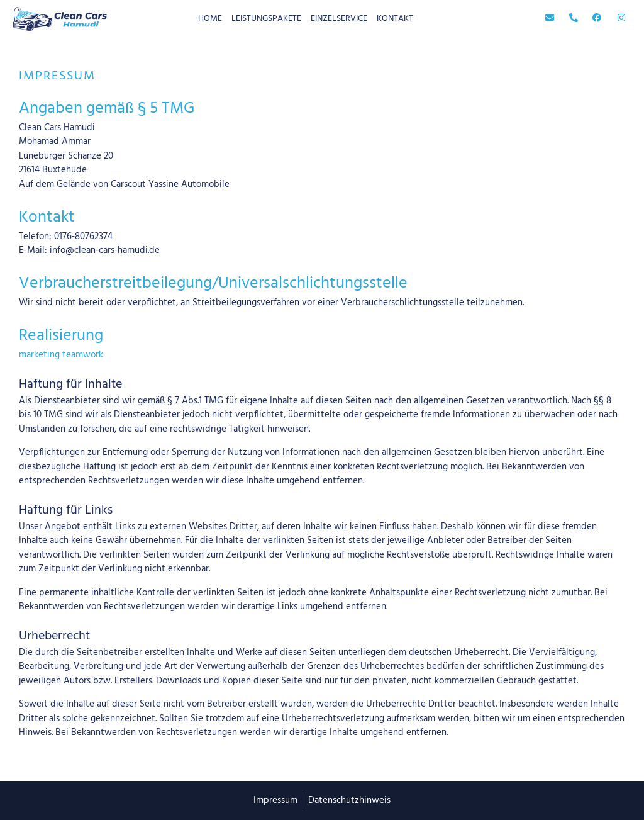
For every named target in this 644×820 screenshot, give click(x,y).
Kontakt (395, 19)
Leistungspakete (266, 19)
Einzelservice (339, 19)
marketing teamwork (61, 355)
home (210, 19)
